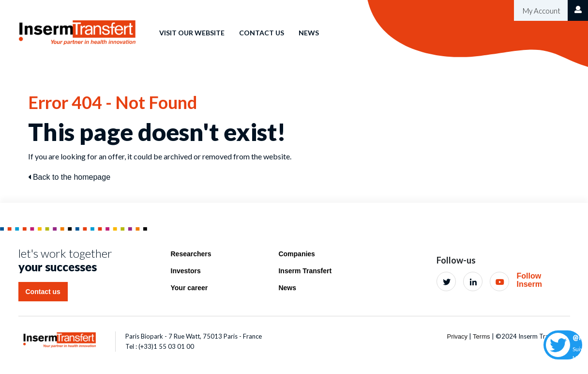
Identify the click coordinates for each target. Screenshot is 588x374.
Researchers (191, 254)
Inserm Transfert (305, 271)
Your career (189, 288)
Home (134, 26)
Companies (296, 254)
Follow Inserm (529, 280)
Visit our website (192, 33)
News (309, 33)
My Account (541, 11)
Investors (186, 271)
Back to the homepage (69, 177)
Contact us (262, 33)
